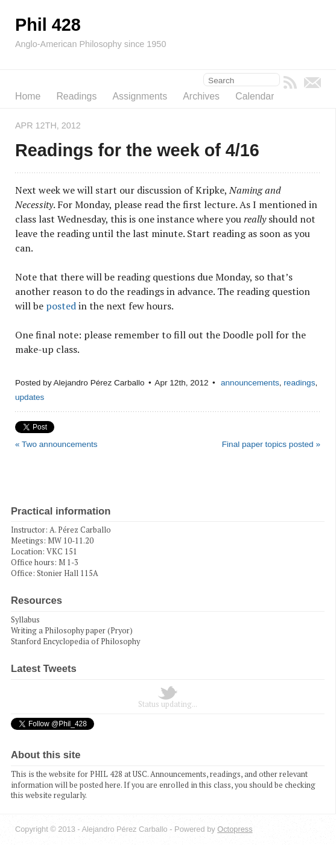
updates (30, 397)
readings (299, 383)
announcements (250, 383)
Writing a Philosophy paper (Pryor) (72, 631)
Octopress (235, 829)
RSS (290, 83)
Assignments (140, 96)
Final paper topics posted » (271, 444)
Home (28, 96)
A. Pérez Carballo (80, 530)
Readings (76, 96)
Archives (201, 96)
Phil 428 (48, 25)
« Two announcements (56, 444)
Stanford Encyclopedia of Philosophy (75, 641)
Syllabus (25, 620)
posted (61, 306)
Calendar (255, 96)
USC (140, 774)
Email (312, 83)
